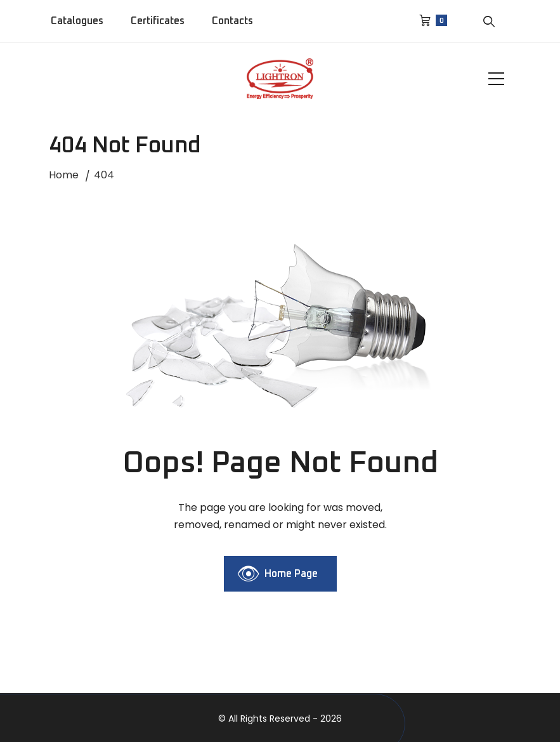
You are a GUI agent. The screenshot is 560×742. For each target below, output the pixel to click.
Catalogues (77, 21)
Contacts (232, 21)
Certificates (158, 21)
